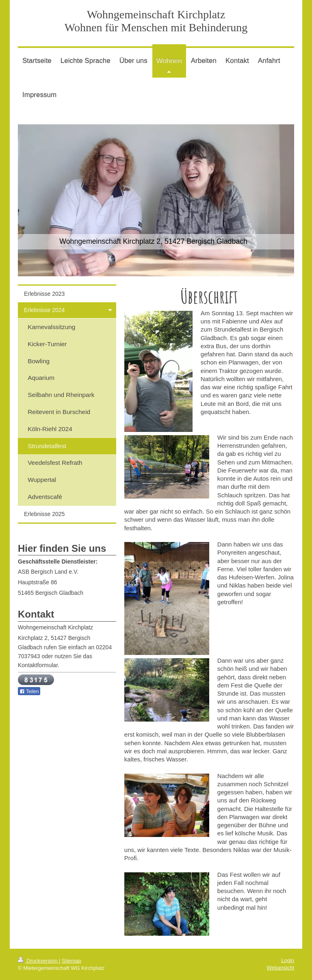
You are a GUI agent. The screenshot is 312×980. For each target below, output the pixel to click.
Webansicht (280, 968)
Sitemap (71, 961)
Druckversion (38, 961)
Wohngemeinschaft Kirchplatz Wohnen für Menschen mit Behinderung (156, 21)
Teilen (29, 692)
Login (288, 960)
